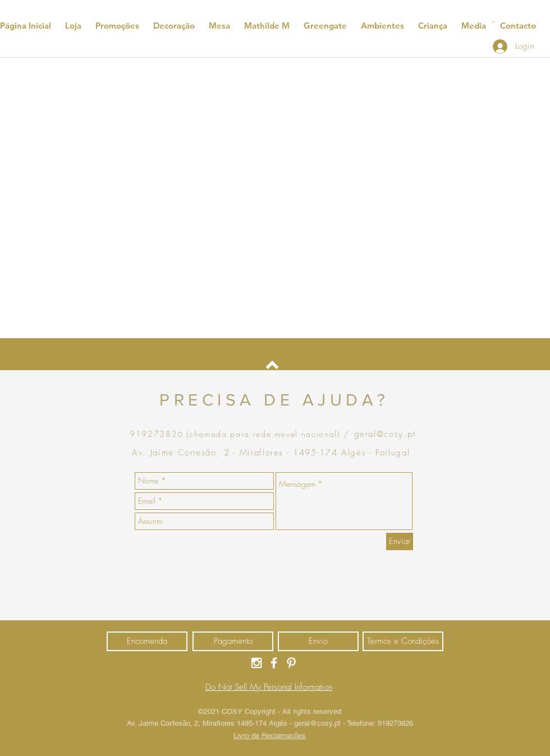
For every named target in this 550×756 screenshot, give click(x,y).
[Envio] (318, 641)
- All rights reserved (310, 711)
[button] (493, 22)
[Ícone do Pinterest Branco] (291, 663)
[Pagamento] (233, 641)
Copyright (261, 711)
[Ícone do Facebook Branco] (274, 663)
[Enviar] (400, 541)
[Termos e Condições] (403, 641)
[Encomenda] (147, 641)
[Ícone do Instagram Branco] (256, 663)
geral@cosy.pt (317, 723)
